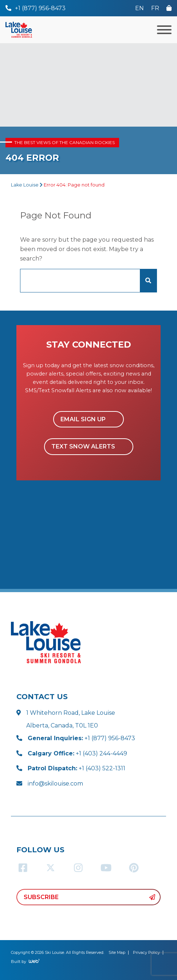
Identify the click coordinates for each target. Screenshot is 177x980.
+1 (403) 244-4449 (77, 753)
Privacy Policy (146, 952)
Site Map (117, 952)
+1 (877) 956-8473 (81, 738)
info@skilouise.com (55, 784)
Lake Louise (25, 185)
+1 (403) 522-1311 (76, 768)
